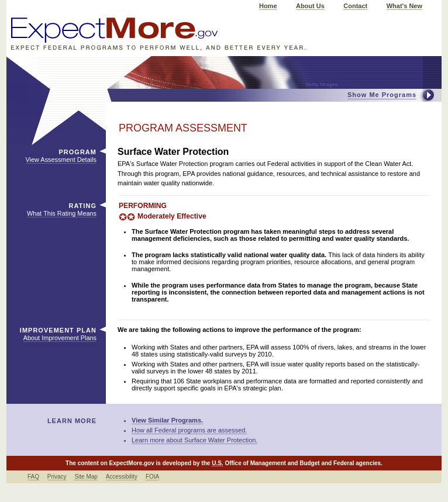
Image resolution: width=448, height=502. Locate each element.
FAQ (33, 477)
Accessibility (122, 477)
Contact (355, 6)
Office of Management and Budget (272, 463)
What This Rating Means (62, 213)
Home (268, 6)
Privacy (57, 477)
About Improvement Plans (60, 338)
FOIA (152, 477)
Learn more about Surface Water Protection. (194, 440)
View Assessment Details (61, 160)
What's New (404, 6)
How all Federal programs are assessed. (189, 430)
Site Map (86, 477)
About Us (310, 6)
